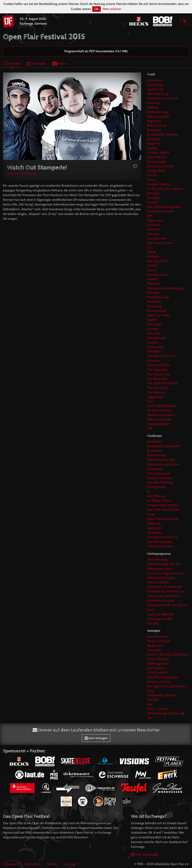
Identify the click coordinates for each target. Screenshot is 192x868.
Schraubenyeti (156, 338)
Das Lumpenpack (159, 473)
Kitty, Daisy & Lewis (160, 243)
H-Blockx (153, 225)
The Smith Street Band (162, 383)
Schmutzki (154, 333)
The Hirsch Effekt (158, 365)
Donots (152, 175)
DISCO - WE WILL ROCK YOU (167, 655)
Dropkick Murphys (159, 184)
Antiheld (153, 107)
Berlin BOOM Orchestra (163, 134)
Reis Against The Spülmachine (167, 686)
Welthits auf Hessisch (161, 415)
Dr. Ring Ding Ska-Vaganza (165, 189)
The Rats (153, 700)
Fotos (59, 63)
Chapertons (155, 469)
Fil (149, 491)
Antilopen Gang (157, 112)
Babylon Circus (157, 125)
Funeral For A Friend (160, 211)
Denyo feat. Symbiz (160, 166)
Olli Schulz (154, 302)
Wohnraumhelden (159, 419)
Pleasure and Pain (159, 682)
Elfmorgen (154, 193)
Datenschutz (33, 864)
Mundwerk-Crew (158, 297)
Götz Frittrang (156, 496)
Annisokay (154, 103)
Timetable (36, 63)
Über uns (70, 864)
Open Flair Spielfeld (160, 614)
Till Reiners (154, 533)
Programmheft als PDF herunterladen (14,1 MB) (96, 51)
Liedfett (152, 266)
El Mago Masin (157, 487)
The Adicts (154, 351)
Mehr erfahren (112, 9)
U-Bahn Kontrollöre (160, 546)
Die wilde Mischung (160, 482)
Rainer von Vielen (159, 315)
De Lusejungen (157, 162)
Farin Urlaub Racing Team (164, 207)
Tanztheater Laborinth (162, 695)
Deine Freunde (157, 157)
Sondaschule (156, 347)
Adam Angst (155, 85)
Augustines (154, 121)
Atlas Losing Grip (158, 116)
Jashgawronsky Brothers (163, 505)
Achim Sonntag (157, 559)
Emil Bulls (154, 198)
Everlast (152, 202)
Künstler (12, 63)
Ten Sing (153, 623)
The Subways (156, 392)
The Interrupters (158, 370)
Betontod (153, 139)
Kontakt (52, 864)
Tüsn (150, 401)
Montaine (153, 293)
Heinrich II (154, 229)
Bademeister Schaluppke (163, 446)
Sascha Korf (155, 528)
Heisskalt (153, 234)
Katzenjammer (157, 238)
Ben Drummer (157, 455)
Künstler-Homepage (22, 174)
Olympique (154, 306)
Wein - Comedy (158, 709)
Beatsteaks (154, 130)
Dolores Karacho (158, 659)
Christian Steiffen (158, 153)
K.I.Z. (150, 247)
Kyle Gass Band (157, 261)
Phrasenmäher (157, 311)
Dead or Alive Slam (160, 478)
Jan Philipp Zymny (159, 501)
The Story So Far (158, 388)
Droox (151, 180)
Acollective (154, 80)
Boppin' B (154, 144)
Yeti (149, 718)
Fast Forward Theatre (161, 578)
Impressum (10, 864)
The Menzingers (158, 379)
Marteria (152, 279)
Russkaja (153, 329)
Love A (152, 270)
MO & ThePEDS (158, 673)
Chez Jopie (154, 650)
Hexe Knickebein (158, 582)
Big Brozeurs (155, 645)
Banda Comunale (159, 641)
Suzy (150, 691)
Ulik (150, 704)
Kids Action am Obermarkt (165, 587)
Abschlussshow (157, 636)
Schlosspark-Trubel (160, 619)
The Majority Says (159, 374)
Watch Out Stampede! (162, 406)
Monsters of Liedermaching (165, 288)
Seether (152, 342)
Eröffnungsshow (158, 664)
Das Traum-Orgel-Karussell (165, 573)
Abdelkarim (155, 442)
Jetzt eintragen (96, 738)
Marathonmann (157, 275)
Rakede (152, 320)
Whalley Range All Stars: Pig (166, 713)
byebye (152, 148)
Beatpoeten (155, 451)
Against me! (155, 89)
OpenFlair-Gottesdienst (163, 677)
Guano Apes (155, 220)
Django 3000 (156, 171)
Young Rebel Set (158, 424)
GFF (150, 216)
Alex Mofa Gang (158, 94)
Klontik (152, 252)
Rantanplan (155, 324)
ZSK (150, 428)
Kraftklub (153, 256)
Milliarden (154, 284)
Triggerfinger (155, 397)
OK (96, 9)
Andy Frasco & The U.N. (163, 98)
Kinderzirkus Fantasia (161, 601)
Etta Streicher (156, 668)
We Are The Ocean (160, 410)
